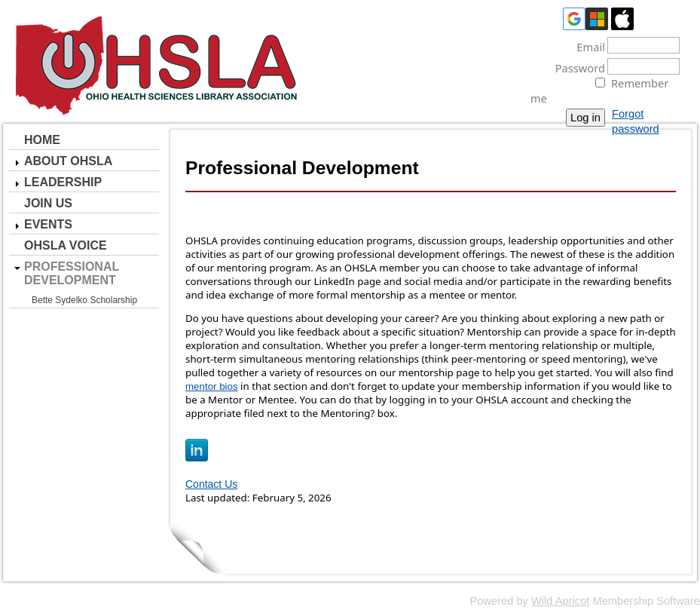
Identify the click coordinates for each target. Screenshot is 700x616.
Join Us (48, 203)
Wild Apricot (560, 601)
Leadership (63, 182)
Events (48, 224)
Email (586, 47)
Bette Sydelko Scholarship (84, 300)
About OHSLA (68, 161)
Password (576, 68)
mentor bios (212, 386)
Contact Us (211, 484)
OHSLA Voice (66, 245)
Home (42, 140)
